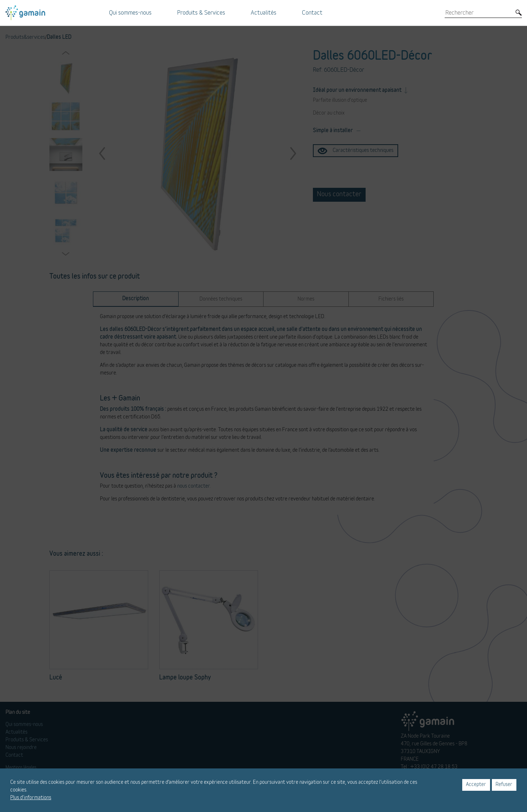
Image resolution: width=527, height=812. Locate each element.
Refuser (504, 785)
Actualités (263, 13)
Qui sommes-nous (130, 13)
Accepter (476, 785)
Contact (312, 13)
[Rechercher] (478, 13)
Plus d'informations (31, 798)
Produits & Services (201, 13)
